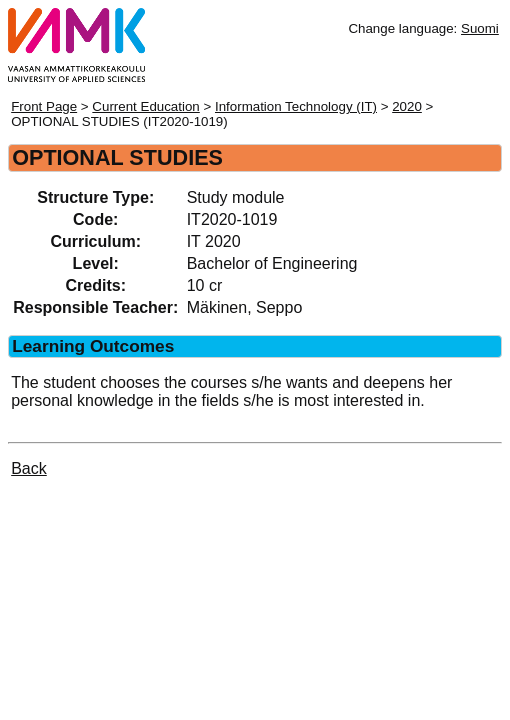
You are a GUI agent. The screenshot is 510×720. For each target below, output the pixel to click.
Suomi (480, 28)
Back (29, 468)
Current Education (145, 106)
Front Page (44, 106)
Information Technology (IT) (296, 106)
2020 (407, 106)
